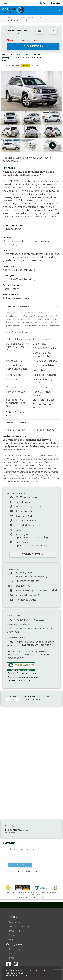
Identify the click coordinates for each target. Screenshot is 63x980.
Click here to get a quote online (23, 677)
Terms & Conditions (19, 926)
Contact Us (15, 922)
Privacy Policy (16, 931)
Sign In (45, 3)
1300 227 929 (24, 681)
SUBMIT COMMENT (20, 865)
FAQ (12, 958)
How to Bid (15, 949)
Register (56, 3)
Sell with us (15, 954)
